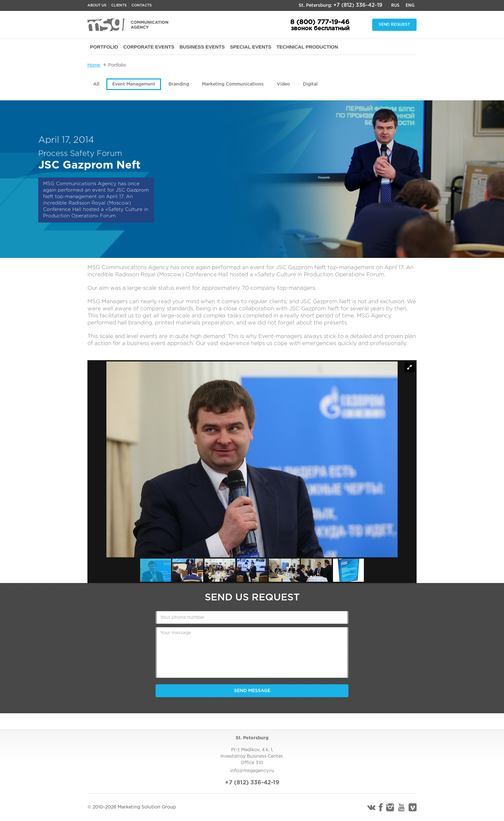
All (96, 84)
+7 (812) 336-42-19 (358, 5)
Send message (252, 691)
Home (94, 65)
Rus (395, 5)
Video (283, 84)
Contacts (142, 5)
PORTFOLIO (104, 47)
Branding (179, 84)
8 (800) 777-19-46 (320, 22)
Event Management (134, 84)
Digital (310, 84)
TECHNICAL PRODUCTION (307, 47)
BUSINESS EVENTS (202, 47)
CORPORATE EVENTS (149, 47)
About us (97, 5)
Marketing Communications (233, 84)
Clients (119, 5)
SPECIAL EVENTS (251, 47)
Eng (410, 5)
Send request (394, 25)
